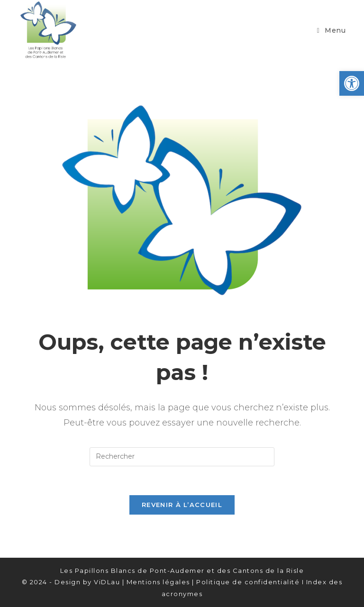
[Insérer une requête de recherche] (182, 457)
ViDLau (107, 582)
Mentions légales (158, 582)
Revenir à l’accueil (182, 505)
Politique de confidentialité (248, 582)
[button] (352, 83)
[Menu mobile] (332, 30)
